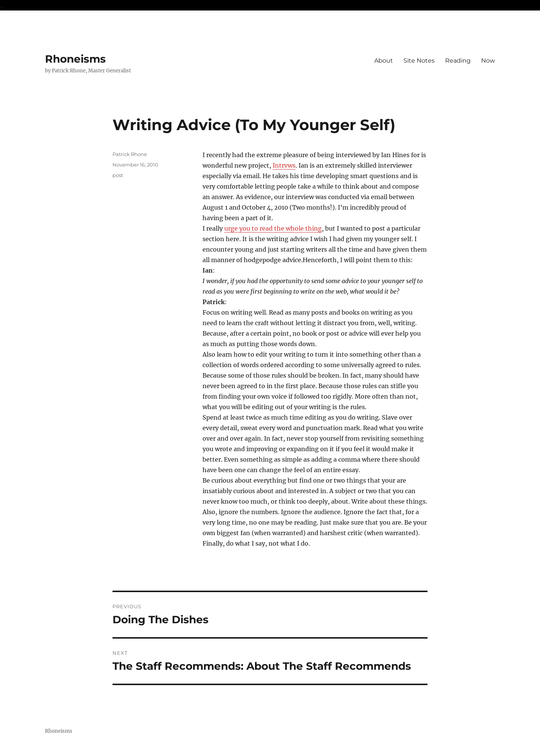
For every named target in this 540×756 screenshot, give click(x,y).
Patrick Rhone (130, 154)
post (118, 175)
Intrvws (284, 165)
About (384, 61)
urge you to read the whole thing (273, 228)
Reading (458, 61)
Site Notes (419, 61)
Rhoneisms (75, 59)
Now (488, 61)
